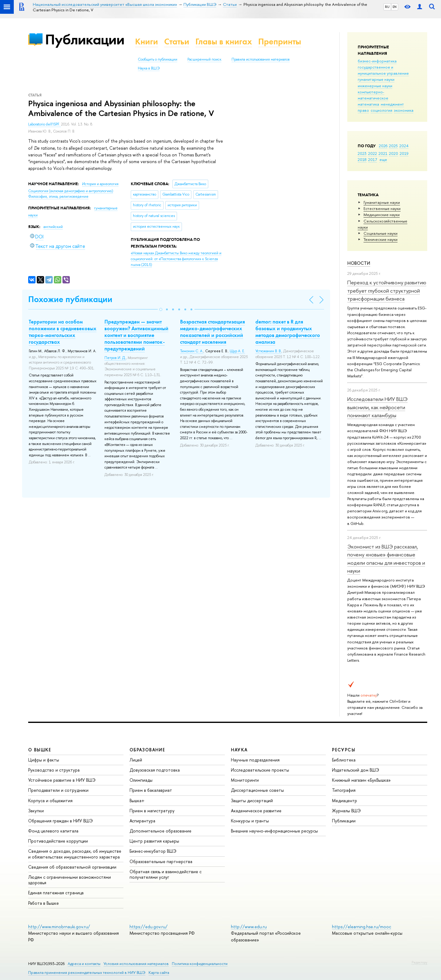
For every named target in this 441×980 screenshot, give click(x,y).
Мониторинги (245, 780)
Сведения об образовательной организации (72, 867)
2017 (373, 159)
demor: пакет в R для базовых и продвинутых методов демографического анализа (288, 332)
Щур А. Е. (237, 351)
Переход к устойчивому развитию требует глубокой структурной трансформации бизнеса (387, 290)
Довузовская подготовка (155, 770)
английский (53, 227)
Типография (344, 790)
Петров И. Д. (115, 358)
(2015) (176, 259)
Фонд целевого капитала (53, 831)
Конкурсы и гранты (250, 821)
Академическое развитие (256, 811)
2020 (394, 153)
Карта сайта (159, 973)
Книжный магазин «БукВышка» (361, 780)
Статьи (177, 41)
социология (381, 110)
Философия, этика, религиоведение (58, 196)
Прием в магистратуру (152, 811)
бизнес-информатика (377, 61)
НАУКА (239, 750)
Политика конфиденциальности (200, 964)
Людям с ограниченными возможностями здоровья (70, 880)
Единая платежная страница (56, 893)
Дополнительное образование (160, 831)
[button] (161, 309)
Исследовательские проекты (260, 770)
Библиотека (344, 760)
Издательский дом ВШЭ (356, 770)
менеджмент (392, 104)
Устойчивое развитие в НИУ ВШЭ (62, 780)
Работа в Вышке (43, 903)
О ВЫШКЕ (40, 750)
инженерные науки (375, 86)
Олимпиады (141, 780)
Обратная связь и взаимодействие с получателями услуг (166, 874)
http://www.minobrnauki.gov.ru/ (59, 927)
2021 (383, 153)
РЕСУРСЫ (344, 750)
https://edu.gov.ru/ (149, 927)
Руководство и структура (54, 770)
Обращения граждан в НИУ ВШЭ (60, 821)
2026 (383, 146)
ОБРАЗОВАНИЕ (147, 750)
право (363, 110)
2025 (393, 146)
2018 (362, 159)
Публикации (85, 39)
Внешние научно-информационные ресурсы (274, 831)
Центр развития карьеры (154, 841)
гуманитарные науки (376, 79)
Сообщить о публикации (158, 59)
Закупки (36, 811)
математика (368, 104)
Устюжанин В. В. (268, 351)
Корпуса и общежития (50, 800)
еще (383, 159)
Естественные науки (382, 208)
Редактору (419, 962)
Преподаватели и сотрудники (58, 790)
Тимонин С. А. (192, 351)
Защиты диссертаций (252, 800)
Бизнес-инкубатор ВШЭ (153, 851)
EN (395, 7)
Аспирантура (142, 821)
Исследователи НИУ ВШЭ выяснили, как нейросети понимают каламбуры (377, 407)
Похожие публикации (70, 299)
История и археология (100, 184)
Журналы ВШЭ (346, 811)
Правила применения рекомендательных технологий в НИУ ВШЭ (87, 973)
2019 (404, 153)
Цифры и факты (44, 760)
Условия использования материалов (136, 964)
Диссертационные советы (257, 790)
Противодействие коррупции (58, 841)
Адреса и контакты (84, 964)
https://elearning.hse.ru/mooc (362, 927)
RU (387, 7)
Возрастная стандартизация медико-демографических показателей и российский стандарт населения (213, 332)
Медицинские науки (382, 215)
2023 (362, 153)
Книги (147, 41)
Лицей (136, 760)
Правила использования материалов (261, 59)
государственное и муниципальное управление (383, 70)
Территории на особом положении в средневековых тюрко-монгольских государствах (63, 332)
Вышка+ (137, 800)
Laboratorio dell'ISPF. (45, 124)
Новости (359, 263)
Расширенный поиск (204, 59)
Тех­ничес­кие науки (381, 239)
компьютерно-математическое (373, 95)
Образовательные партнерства (161, 861)
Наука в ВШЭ (149, 68)
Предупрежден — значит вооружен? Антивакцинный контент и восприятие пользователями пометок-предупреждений (136, 335)
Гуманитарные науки (382, 202)
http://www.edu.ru (249, 927)
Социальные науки (381, 233)
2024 (404, 146)
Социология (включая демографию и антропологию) (71, 191)
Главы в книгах (224, 41)
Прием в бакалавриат (151, 790)
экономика (404, 110)
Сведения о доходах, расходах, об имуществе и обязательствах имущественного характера (75, 854)
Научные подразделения (255, 760)
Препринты (280, 41)
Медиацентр (345, 800)
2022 (373, 153)
